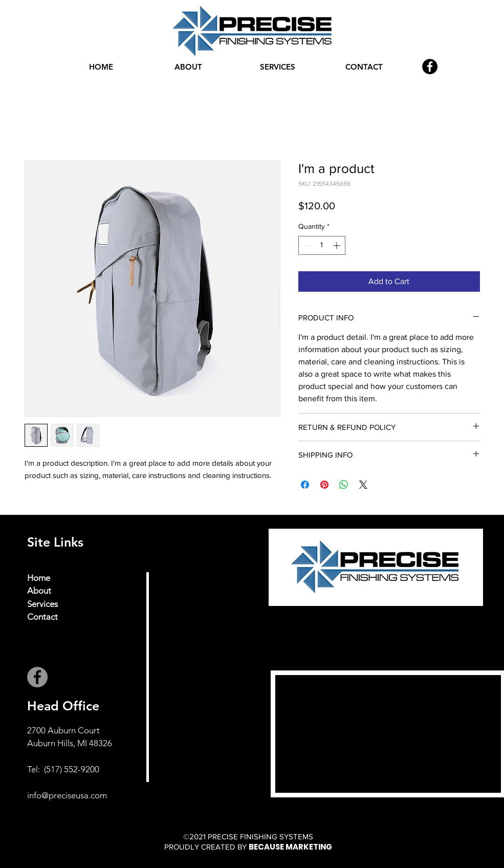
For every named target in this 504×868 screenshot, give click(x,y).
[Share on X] (363, 485)
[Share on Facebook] (305, 485)
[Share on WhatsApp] (344, 485)
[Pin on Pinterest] (324, 485)
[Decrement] (306, 245)
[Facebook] (430, 67)
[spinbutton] (322, 245)
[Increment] (337, 245)
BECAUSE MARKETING (290, 847)
